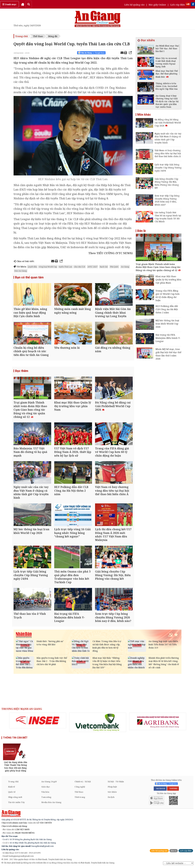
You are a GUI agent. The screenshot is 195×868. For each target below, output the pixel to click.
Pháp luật (112, 787)
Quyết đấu (32, 267)
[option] (38, 720)
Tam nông (46, 797)
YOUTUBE (173, 789)
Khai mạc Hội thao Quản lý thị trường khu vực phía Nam (168, 279)
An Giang (125, 267)
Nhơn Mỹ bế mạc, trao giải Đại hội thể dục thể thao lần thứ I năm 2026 (168, 354)
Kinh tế (12, 787)
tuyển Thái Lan (65, 267)
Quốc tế (12, 792)
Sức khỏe (112, 792)
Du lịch (111, 797)
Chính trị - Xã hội (83, 782)
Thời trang (80, 797)
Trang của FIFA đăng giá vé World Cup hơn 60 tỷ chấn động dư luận (168, 295)
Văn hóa (45, 792)
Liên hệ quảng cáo (134, 5)
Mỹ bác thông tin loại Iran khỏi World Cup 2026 (167, 324)
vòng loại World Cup (48, 267)
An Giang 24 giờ (49, 782)
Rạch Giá (104, 267)
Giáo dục (46, 787)
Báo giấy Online (157, 5)
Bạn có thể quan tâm (29, 277)
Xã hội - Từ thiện (116, 782)
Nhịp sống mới (15, 797)
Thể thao (38, 36)
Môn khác (144, 115)
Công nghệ (80, 787)
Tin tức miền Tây (16, 802)
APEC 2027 (92, 267)
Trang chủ (21, 36)
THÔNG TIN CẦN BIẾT (15, 738)
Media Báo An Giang (51, 802)
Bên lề (142, 231)
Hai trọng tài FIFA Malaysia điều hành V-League (168, 338)
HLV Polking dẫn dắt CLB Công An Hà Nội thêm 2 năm (167, 309)
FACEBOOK (160, 789)
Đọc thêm (22, 371)
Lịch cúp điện (178, 5)
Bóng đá (53, 36)
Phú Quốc (114, 267)
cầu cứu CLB (80, 267)
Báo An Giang (21, 271)
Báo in (174, 851)
